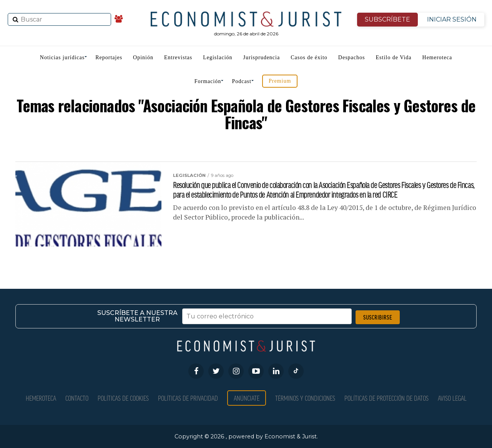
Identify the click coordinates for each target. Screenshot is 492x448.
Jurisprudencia (262, 57)
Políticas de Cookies (123, 398)
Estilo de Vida (394, 57)
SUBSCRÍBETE (387, 19)
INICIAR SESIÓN (452, 19)
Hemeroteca (437, 57)
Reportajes (109, 57)
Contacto (77, 398)
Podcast (242, 81)
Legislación (218, 57)
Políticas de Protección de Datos (386, 398)
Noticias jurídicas (62, 57)
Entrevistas (178, 57)
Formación (208, 81)
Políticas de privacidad (188, 398)
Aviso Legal (452, 398)
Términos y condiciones (305, 398)
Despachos (352, 57)
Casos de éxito (309, 57)
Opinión (143, 57)
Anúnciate (247, 398)
